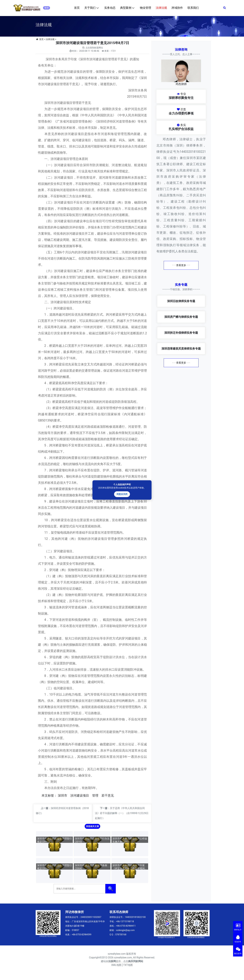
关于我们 (92, 8)
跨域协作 (177, 8)
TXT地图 (128, 965)
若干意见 (108, 795)
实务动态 (110, 8)
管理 (95, 795)
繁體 (47, 8)
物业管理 (145, 8)
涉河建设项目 (80, 795)
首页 (77, 8)
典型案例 (128, 8)
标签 (51, 795)
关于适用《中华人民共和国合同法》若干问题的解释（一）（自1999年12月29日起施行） (122, 813)
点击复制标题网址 (94, 48)
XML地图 (116, 965)
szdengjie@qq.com (125, 930)
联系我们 (193, 8)
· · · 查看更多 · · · (181, 265)
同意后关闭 (122, 494)
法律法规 (161, 8)
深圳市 (63, 795)
